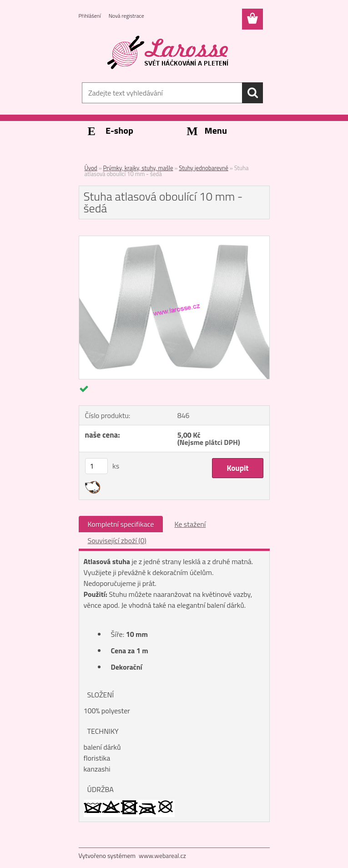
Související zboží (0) (117, 540)
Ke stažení (190, 524)
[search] (252, 93)
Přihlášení (90, 16)
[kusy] (96, 466)
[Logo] (169, 53)
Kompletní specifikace (121, 524)
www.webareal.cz (162, 855)
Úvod (91, 168)
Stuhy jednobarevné (204, 168)
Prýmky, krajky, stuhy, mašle (138, 168)
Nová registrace (126, 16)
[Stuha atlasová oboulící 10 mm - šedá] (174, 240)
